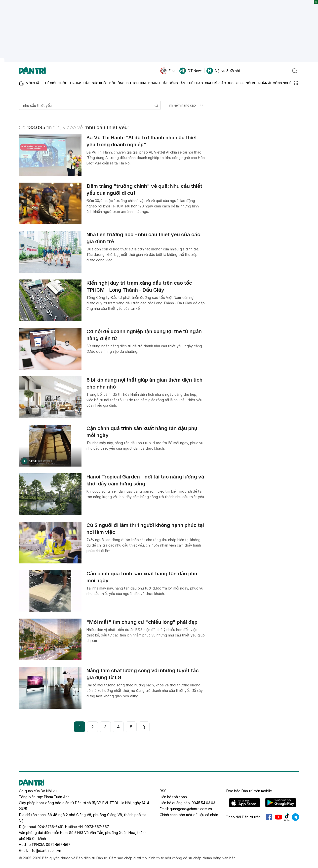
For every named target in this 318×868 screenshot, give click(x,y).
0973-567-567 (97, 827)
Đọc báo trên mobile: (249, 791)
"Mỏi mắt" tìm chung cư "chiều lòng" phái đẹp (142, 622)
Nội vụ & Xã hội (223, 71)
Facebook (269, 817)
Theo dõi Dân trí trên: (244, 817)
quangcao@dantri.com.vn (191, 809)
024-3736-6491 (50, 827)
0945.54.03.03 (203, 803)
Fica (168, 71)
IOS (245, 803)
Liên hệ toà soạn (173, 797)
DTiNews (191, 71)
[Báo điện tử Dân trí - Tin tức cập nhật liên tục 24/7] (32, 71)
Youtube (278, 817)
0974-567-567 (58, 845)
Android (281, 803)
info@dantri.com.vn (45, 850)
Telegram (295, 817)
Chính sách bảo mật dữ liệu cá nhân (189, 815)
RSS (163, 791)
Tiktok (287, 817)
